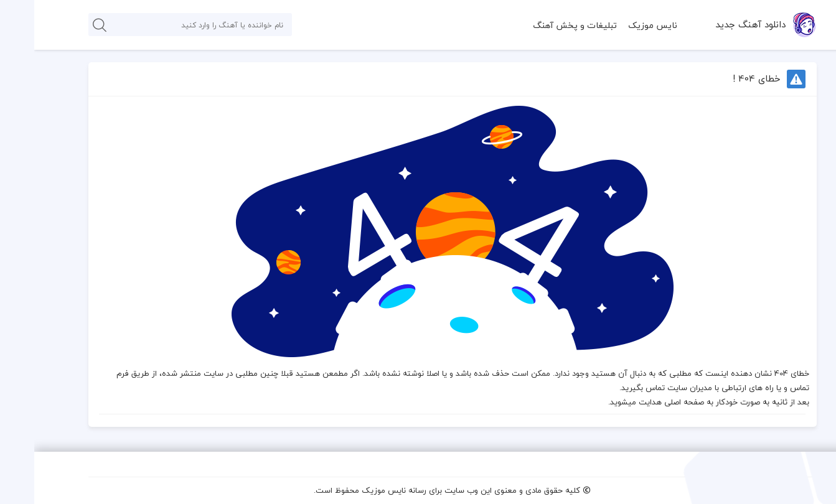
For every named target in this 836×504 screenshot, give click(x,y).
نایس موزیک (618, 25)
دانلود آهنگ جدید (716, 24)
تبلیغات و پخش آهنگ (541, 25)
